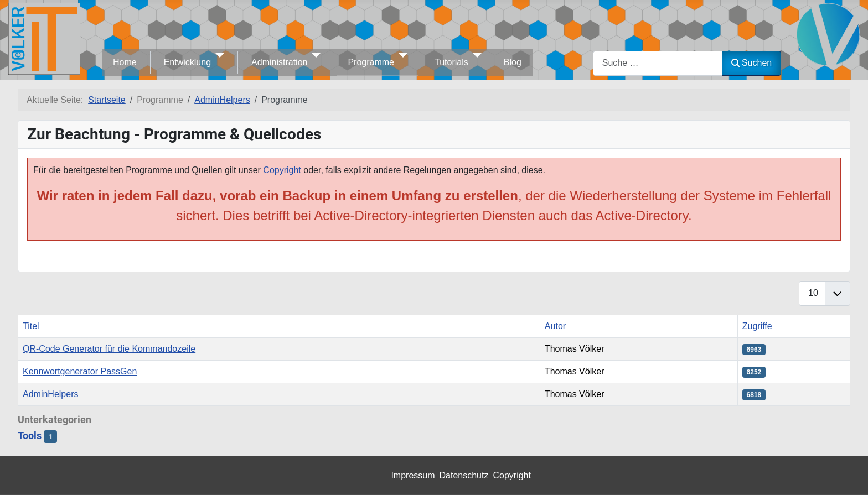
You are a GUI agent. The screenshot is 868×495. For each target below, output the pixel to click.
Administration (279, 62)
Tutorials (451, 62)
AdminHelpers (50, 394)
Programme (371, 62)
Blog (513, 62)
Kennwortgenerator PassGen (80, 371)
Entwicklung (187, 62)
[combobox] (658, 63)
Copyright (282, 170)
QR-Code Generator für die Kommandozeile (109, 349)
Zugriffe (757, 326)
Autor (555, 326)
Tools (30, 436)
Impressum (413, 475)
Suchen (751, 63)
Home (125, 62)
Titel (31, 326)
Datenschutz (464, 475)
